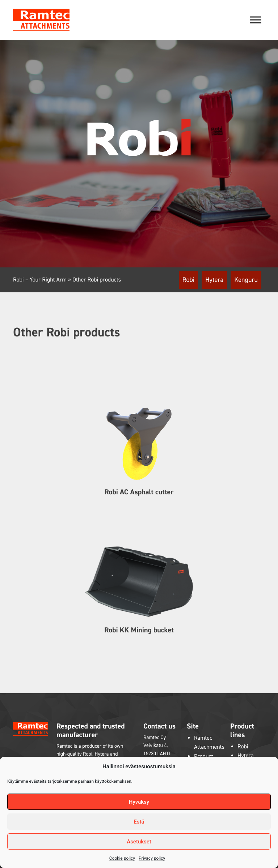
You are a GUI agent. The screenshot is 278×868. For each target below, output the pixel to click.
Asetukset (139, 842)
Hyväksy (139, 802)
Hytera (214, 280)
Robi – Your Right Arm (40, 280)
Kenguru (246, 280)
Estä (139, 822)
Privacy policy (152, 858)
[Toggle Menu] (256, 20)
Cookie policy (122, 858)
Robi (188, 280)
